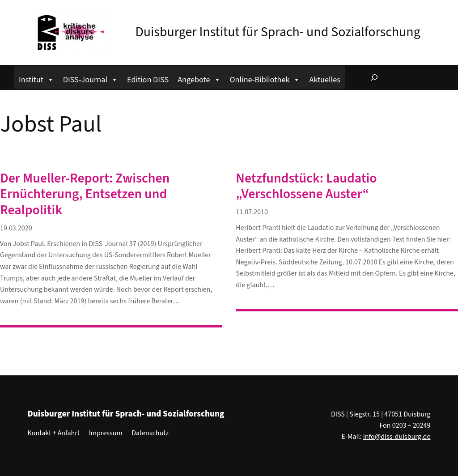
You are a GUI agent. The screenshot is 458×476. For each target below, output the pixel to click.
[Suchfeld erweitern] (374, 77)
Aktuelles (324, 80)
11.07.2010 (252, 212)
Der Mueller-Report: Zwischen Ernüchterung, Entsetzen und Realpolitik (85, 194)
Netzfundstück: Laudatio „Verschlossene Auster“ (306, 187)
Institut (36, 79)
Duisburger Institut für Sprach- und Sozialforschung (278, 32)
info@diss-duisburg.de (397, 437)
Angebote (199, 79)
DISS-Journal (91, 79)
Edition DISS (148, 80)
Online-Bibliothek (265, 79)
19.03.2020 (16, 228)
